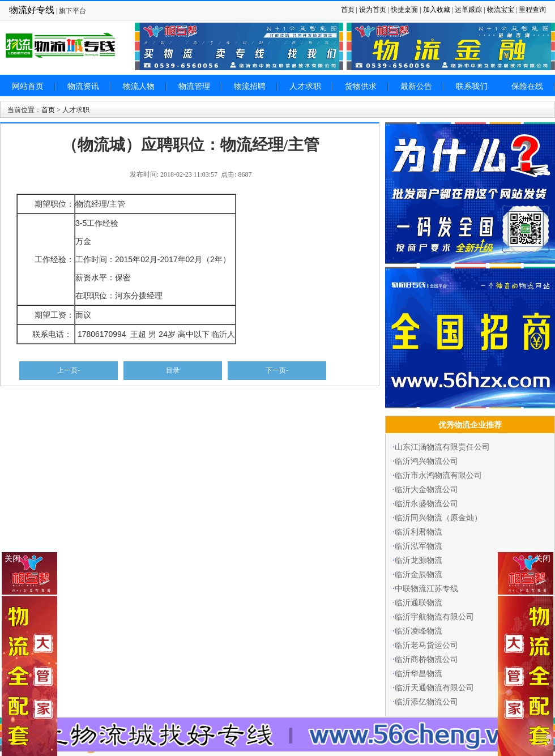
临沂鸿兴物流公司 (426, 461)
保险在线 (527, 86)
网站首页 (28, 86)
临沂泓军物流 (419, 546)
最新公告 (416, 86)
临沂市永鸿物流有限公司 (438, 475)
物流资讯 (83, 86)
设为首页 (373, 10)
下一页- (277, 370)
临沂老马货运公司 (426, 645)
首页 (348, 10)
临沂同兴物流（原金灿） (438, 518)
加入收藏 (437, 10)
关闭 (543, 559)
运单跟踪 (468, 10)
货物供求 (361, 86)
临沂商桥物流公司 (426, 659)
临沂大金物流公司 (426, 490)
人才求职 (305, 86)
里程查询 (532, 10)
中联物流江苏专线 (426, 589)
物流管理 (194, 86)
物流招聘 (250, 86)
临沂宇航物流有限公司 (434, 617)
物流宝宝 (501, 10)
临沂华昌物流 (419, 674)
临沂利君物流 (419, 532)
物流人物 (139, 86)
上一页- (69, 370)
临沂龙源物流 (419, 560)
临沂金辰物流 (419, 575)
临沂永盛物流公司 (426, 504)
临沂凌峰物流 (419, 631)
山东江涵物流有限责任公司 (442, 447)
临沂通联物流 (419, 603)
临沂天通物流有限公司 (434, 688)
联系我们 (472, 86)
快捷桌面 (404, 10)
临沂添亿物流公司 (426, 702)
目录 (173, 370)
